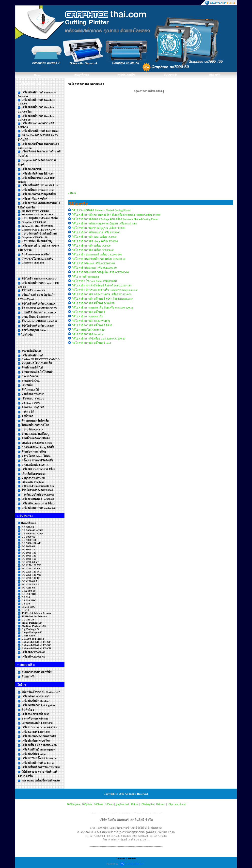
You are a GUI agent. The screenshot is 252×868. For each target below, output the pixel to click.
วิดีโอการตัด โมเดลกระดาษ (88, 330)
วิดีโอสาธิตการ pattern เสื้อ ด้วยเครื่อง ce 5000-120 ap (102, 308)
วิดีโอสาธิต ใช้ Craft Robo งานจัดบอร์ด (94, 281)
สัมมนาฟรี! (170, 75)
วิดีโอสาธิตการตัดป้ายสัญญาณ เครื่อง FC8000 (99, 228)
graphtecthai (122, 804)
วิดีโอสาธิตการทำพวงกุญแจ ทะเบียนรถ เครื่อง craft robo (104, 223)
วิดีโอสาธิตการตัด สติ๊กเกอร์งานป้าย (93, 303)
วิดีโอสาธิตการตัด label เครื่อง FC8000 (94, 237)
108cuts (109, 804)
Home (37, 75)
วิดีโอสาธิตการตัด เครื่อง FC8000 (91, 246)
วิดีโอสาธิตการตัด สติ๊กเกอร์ (89, 312)
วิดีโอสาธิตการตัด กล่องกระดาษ (91, 321)
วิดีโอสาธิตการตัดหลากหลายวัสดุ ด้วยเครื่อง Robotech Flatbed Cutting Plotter (116, 215)
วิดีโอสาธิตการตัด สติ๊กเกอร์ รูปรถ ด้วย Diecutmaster (102, 299)
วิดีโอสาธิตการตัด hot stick (88, 334)
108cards (161, 804)
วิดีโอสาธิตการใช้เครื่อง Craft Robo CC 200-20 (99, 338)
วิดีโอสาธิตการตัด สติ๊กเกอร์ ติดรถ (92, 325)
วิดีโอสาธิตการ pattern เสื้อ (88, 316)
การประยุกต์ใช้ (126, 75)
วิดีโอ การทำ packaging (86, 277)
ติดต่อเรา (215, 75)
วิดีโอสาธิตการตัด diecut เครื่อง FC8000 (95, 241)
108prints (87, 804)
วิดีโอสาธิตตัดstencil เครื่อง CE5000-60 (94, 268)
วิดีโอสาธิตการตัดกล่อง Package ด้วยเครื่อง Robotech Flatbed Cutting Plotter (115, 219)
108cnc (135, 804)
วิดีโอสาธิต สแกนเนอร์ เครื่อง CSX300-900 (97, 254)
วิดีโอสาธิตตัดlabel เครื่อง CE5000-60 (94, 263)
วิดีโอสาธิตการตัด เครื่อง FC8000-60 (93, 250)
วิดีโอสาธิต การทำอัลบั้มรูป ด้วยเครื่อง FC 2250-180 (102, 285)
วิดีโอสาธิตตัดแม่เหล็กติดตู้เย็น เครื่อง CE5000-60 (100, 272)
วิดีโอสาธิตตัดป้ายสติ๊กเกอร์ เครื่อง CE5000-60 (99, 259)
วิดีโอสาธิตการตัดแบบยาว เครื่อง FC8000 (96, 232)
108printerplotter (177, 804)
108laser (99, 804)
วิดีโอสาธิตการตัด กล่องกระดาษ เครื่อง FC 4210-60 (102, 294)
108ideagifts (147, 804)
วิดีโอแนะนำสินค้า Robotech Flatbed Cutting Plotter (101, 210)
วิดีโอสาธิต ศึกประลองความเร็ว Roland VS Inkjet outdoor (105, 290)
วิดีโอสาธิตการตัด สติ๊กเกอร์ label (92, 343)
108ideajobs (73, 804)
